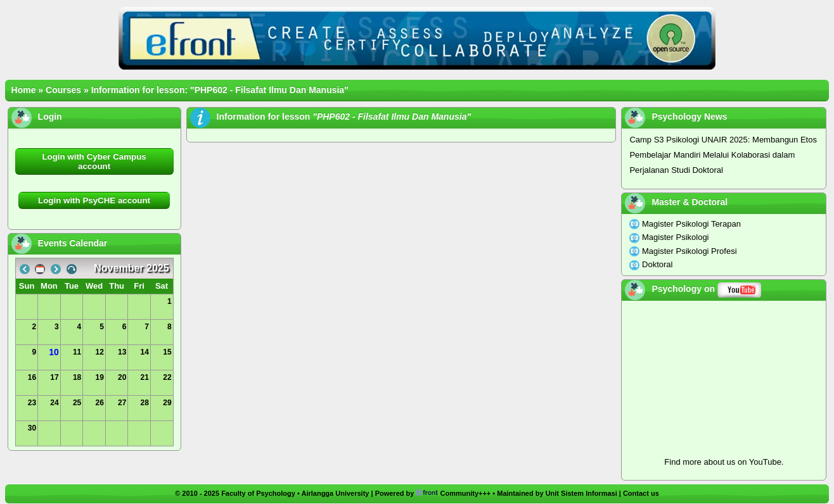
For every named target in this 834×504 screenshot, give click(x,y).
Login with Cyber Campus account (94, 161)
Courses (63, 90)
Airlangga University (335, 493)
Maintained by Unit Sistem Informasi (557, 493)
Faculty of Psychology (258, 493)
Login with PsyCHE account (94, 200)
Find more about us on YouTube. (724, 462)
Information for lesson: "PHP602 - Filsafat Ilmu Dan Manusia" (220, 90)
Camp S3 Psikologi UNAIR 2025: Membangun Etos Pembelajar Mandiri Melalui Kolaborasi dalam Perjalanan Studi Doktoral (723, 155)
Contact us (641, 493)
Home (24, 90)
